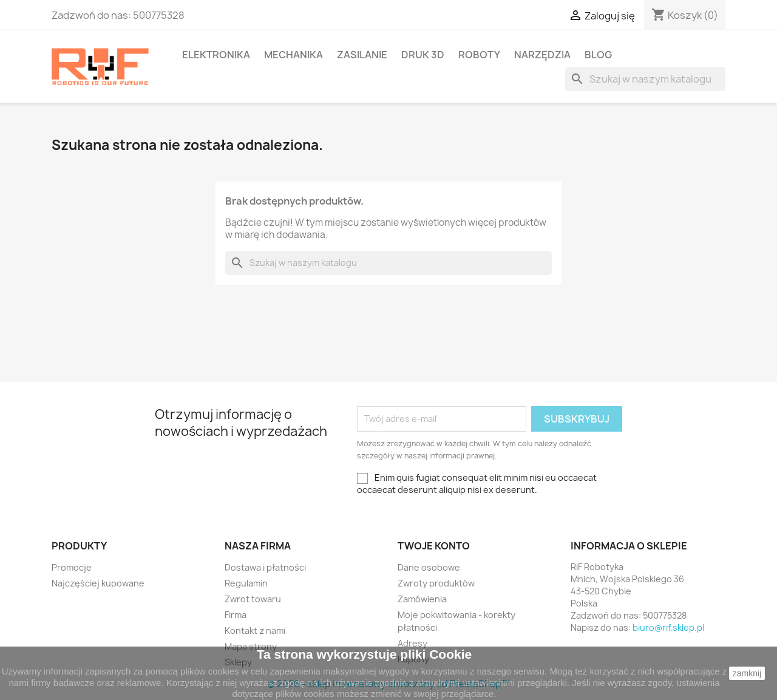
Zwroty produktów (436, 583)
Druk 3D (423, 55)
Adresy (412, 643)
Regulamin (246, 583)
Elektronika (216, 55)
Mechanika (293, 55)
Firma (236, 615)
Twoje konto (434, 546)
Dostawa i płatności (265, 567)
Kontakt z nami (255, 630)
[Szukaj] (645, 79)
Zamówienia (422, 599)
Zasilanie (362, 55)
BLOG (598, 55)
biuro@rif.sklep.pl (668, 627)
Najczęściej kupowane (98, 583)
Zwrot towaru (253, 599)
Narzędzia (542, 55)
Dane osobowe (429, 567)
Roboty (479, 55)
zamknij (747, 673)
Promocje (72, 567)
